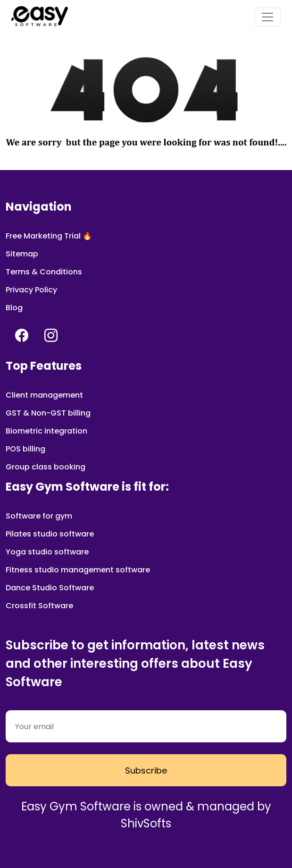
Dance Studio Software (50, 588)
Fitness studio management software (78, 570)
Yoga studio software (47, 552)
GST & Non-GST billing (48, 413)
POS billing (25, 449)
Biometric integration (46, 431)
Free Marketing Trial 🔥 (49, 236)
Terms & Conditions (44, 272)
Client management (44, 395)
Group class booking (46, 467)
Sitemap (22, 254)
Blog (14, 308)
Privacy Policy (31, 290)
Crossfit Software (39, 606)
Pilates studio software (50, 534)
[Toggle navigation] (267, 17)
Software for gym (39, 516)
